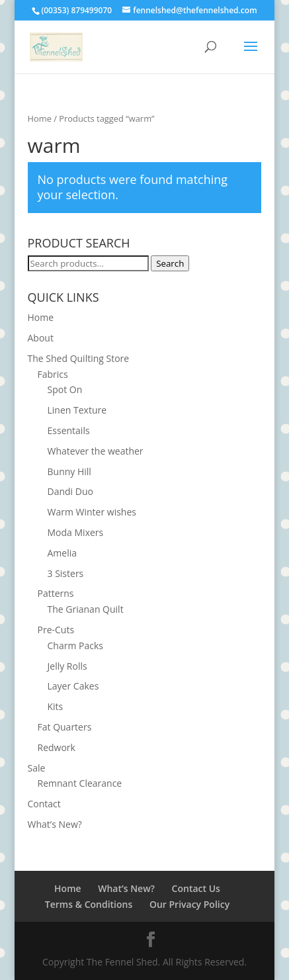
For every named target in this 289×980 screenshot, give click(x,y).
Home (40, 118)
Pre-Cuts (56, 630)
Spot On (65, 389)
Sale (37, 768)
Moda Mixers (76, 532)
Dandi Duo (70, 491)
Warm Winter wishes (92, 512)
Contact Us (196, 888)
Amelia (62, 553)
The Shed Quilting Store (79, 358)
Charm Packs (75, 646)
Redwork (57, 747)
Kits (56, 706)
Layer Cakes (73, 686)
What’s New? (55, 824)
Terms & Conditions (89, 904)
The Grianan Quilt (86, 609)
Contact (44, 804)
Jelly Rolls (67, 666)
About (41, 338)
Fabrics (53, 374)
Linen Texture (77, 410)
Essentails (69, 430)
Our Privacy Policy (189, 904)
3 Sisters (66, 573)
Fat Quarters (65, 727)
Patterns (56, 593)
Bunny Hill (69, 471)
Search (170, 263)
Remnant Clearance (80, 783)
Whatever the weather (96, 451)
